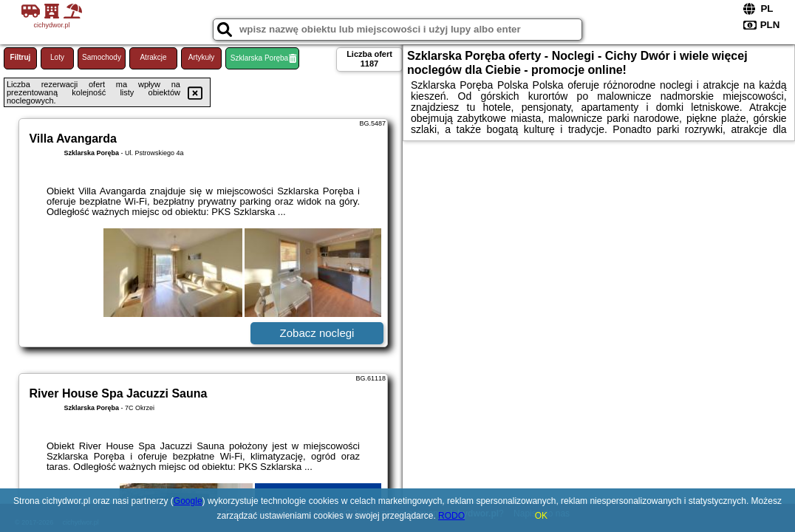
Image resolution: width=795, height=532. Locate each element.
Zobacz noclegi (317, 333)
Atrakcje (153, 57)
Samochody (102, 57)
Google (188, 501)
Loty (57, 57)
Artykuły (202, 57)
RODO (451, 516)
